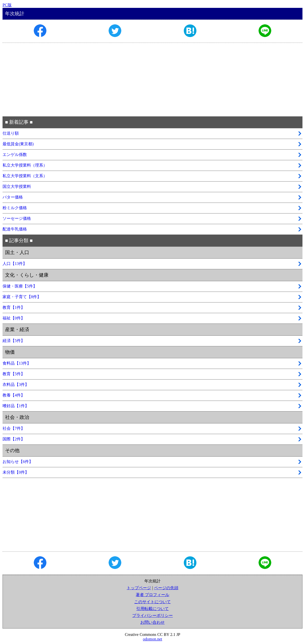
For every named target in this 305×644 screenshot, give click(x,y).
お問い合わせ (152, 622)
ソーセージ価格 (17, 218)
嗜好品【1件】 (16, 406)
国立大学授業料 (17, 186)
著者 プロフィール (152, 595)
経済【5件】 (14, 341)
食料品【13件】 (17, 363)
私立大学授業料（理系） (25, 165)
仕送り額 (11, 133)
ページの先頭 (166, 588)
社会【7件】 (14, 428)
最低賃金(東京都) (18, 144)
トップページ (139, 588)
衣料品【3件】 (16, 384)
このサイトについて (152, 602)
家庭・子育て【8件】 (22, 297)
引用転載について (152, 609)
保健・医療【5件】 (20, 286)
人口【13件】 (15, 264)
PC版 (7, 5)
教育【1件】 (14, 307)
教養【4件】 (14, 395)
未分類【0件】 (16, 472)
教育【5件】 (14, 374)
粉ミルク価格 (15, 208)
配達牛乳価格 (15, 229)
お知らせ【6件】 (18, 462)
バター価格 (13, 197)
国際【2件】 (14, 439)
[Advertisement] (152, 80)
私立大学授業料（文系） (25, 176)
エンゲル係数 (15, 155)
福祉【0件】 (14, 318)
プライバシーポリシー (152, 615)
